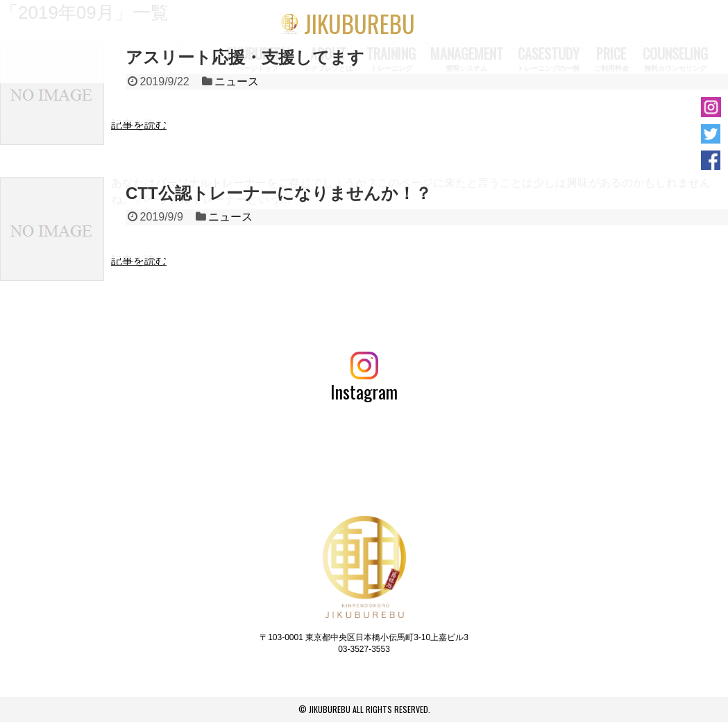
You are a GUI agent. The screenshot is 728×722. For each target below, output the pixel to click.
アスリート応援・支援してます (245, 57)
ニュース (237, 81)
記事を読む (139, 124)
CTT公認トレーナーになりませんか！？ (279, 193)
